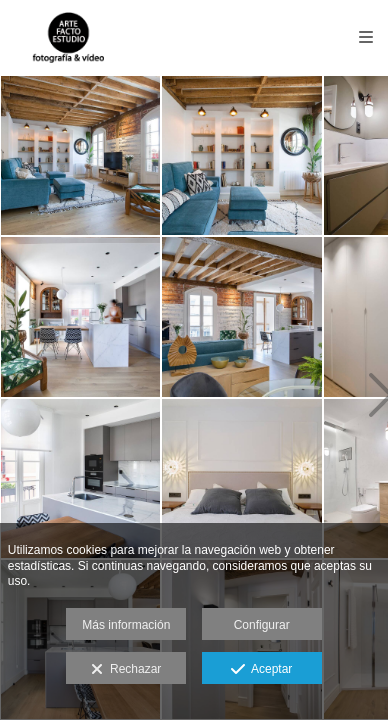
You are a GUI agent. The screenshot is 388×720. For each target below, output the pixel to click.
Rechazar (126, 670)
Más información (126, 625)
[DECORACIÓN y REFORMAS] (80, 155)
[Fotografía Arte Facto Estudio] (68, 37)
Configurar (262, 625)
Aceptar (261, 670)
